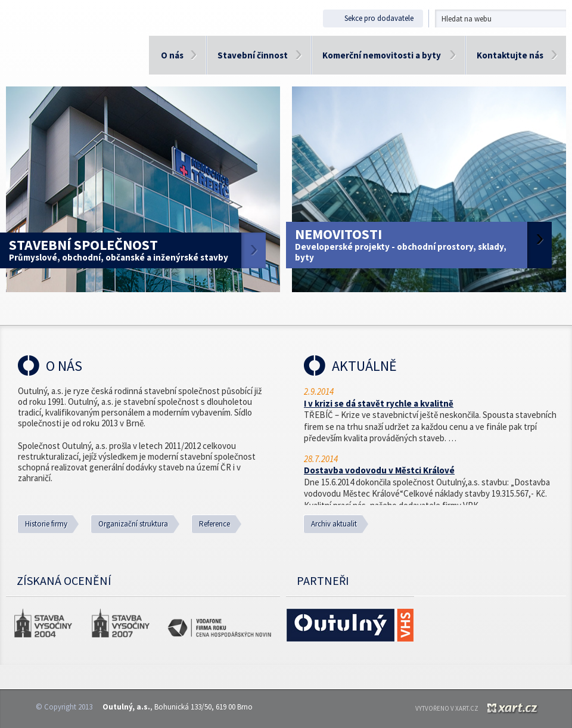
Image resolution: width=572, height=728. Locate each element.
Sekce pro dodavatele (370, 18)
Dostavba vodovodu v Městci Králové (379, 470)
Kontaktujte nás (510, 55)
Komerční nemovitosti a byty (382, 55)
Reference (214, 524)
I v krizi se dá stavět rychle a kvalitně (379, 403)
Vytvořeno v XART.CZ (447, 708)
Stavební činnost (253, 55)
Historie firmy (46, 524)
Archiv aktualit (334, 524)
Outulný (71, 55)
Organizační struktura (133, 524)
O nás (172, 55)
